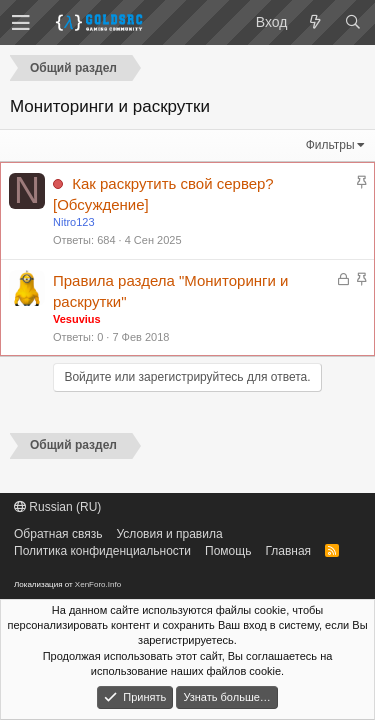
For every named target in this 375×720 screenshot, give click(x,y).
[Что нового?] (315, 23)
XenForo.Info (98, 584)
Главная (288, 551)
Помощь (228, 551)
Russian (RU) (57, 507)
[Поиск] (352, 23)
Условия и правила (169, 534)
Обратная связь (58, 534)
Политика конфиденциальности (102, 551)
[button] (21, 23)
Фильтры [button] (330, 145)
